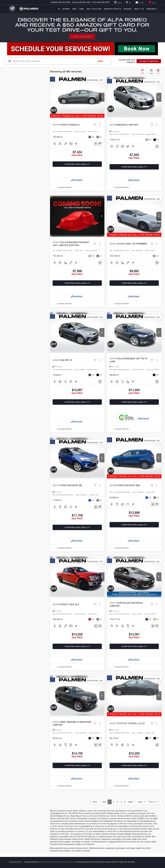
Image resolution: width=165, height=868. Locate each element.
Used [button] (82, 9)
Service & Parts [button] (112, 9)
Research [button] (152, 9)
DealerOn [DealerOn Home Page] (43, 862)
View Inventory (82, 37)
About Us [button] (139, 9)
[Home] (59, 9)
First (94, 802)
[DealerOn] (16, 862)
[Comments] (96, 144)
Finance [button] (127, 9)
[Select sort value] (143, 72)
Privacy (57, 862)
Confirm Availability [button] (77, 164)
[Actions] (100, 125)
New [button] (74, 9)
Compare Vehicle (64, 187)
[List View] (158, 72)
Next (132, 802)
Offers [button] (66, 9)
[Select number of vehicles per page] (154, 802)
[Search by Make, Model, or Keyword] (54, 61)
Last (141, 802)
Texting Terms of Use (68, 862)
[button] (102, 97)
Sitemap (50, 862)
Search (100, 61)
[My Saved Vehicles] (152, 2)
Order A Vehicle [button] (149, 61)
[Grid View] (151, 72)
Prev (103, 802)
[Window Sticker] (100, 144)
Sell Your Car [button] (94, 9)
